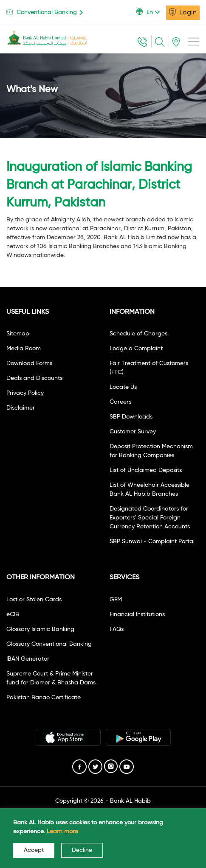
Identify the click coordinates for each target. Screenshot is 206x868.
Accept (34, 850)
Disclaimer (21, 408)
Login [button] (183, 12)
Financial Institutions (137, 614)
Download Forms (29, 363)
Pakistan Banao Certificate (44, 698)
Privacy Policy (25, 393)
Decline (82, 850)
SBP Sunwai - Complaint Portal (152, 541)
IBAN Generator (28, 659)
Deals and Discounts (34, 378)
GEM (116, 600)
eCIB (13, 614)
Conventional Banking (46, 12)
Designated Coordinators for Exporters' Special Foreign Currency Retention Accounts (150, 518)
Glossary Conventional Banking (49, 644)
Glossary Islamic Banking (40, 629)
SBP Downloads (131, 417)
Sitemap (18, 334)
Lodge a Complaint (136, 349)
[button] (151, 12)
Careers (120, 402)
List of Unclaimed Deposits (146, 470)
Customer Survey (133, 432)
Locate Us (123, 387)
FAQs (117, 629)
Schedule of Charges (138, 334)
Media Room (24, 349)
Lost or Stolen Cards (34, 600)
